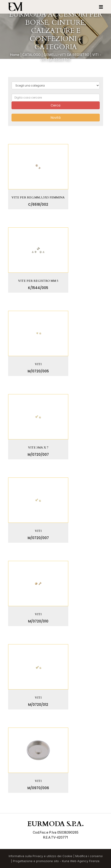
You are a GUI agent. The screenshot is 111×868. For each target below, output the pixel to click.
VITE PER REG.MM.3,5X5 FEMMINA (38, 198)
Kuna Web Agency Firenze (81, 861)
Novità (56, 118)
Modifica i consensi (89, 856)
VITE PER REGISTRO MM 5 (38, 281)
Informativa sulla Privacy (26, 856)
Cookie (67, 856)
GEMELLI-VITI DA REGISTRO (66, 55)
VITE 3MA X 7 (38, 448)
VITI (38, 364)
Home (15, 55)
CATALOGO (32, 55)
